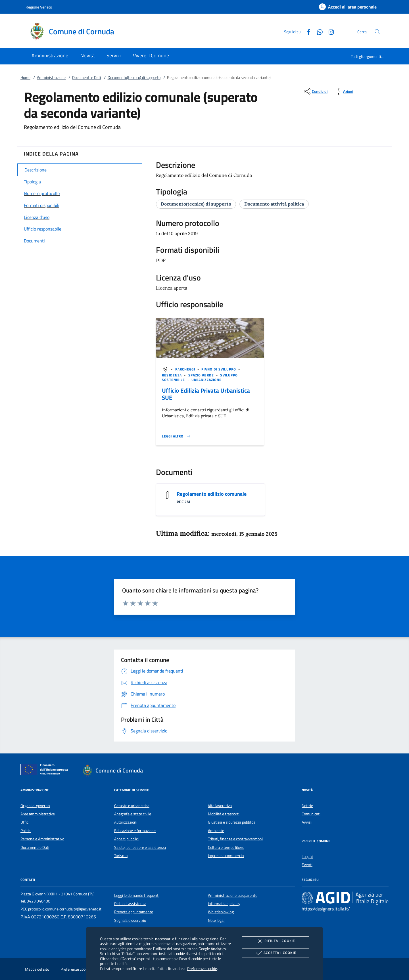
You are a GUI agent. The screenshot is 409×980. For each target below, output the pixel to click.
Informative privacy (224, 904)
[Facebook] (306, 31)
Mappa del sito (37, 969)
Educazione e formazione (135, 831)
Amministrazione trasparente (233, 895)
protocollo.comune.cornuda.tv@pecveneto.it (65, 909)
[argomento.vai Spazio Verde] (202, 375)
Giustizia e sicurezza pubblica (232, 822)
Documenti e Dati (86, 78)
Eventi (307, 865)
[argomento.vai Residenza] (172, 375)
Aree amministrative (38, 814)
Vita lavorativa (220, 806)
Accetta (275, 953)
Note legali (217, 920)
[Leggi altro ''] (176, 436)
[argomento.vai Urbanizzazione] (206, 380)
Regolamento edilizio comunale (212, 494)
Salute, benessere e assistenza (140, 847)
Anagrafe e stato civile (133, 814)
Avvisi (307, 822)
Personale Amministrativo (42, 839)
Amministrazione (51, 78)
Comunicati (311, 814)
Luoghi (307, 857)
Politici (26, 831)
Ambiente (216, 831)
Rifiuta (275, 941)
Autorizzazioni (126, 822)
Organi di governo (35, 806)
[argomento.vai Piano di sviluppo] (219, 369)
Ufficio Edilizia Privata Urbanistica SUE (206, 394)
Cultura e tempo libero (226, 847)
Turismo (121, 856)
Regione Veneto (39, 7)
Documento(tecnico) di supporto (134, 78)
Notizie (307, 806)
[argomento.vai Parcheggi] (186, 369)
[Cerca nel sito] (377, 32)
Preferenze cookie (202, 969)
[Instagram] (329, 31)
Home (25, 78)
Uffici (25, 822)
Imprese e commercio (226, 856)
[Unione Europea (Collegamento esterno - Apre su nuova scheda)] (46, 770)
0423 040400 (38, 901)
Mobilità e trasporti (224, 814)
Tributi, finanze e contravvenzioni (235, 839)
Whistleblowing (221, 912)
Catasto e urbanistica (132, 806)
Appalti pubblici (126, 839)
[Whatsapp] (318, 31)
